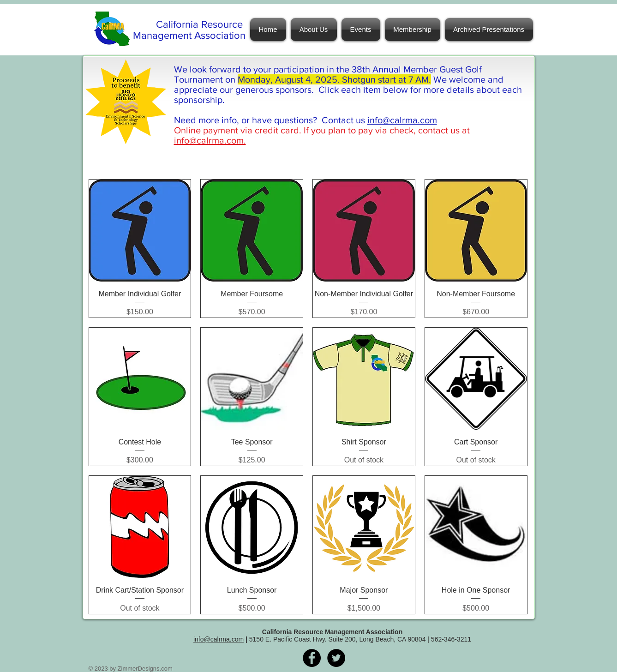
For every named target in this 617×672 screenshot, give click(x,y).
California (179, 24)
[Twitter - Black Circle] (336, 658)
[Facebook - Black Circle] (312, 658)
